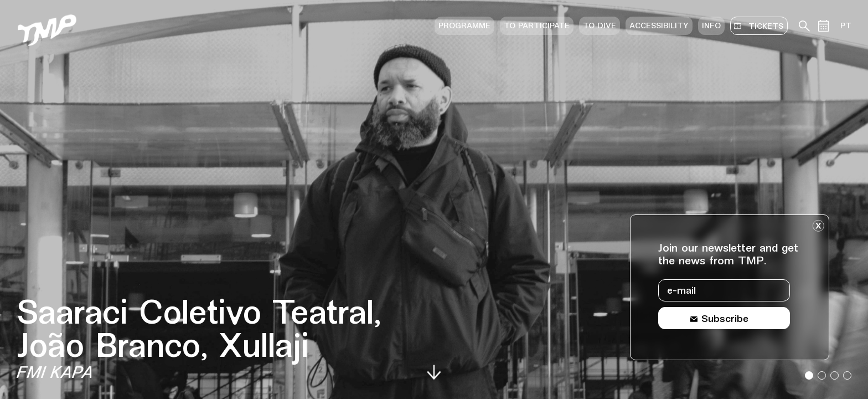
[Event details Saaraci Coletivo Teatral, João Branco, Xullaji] (211, 341)
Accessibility (659, 26)
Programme (464, 26)
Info (711, 26)
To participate (537, 26)
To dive (600, 26)
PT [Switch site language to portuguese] (846, 26)
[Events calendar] (824, 26)
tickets (764, 26)
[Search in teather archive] (804, 26)
